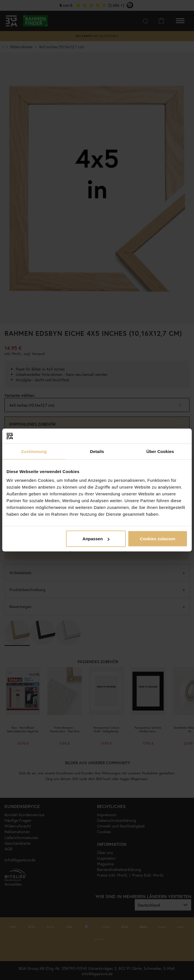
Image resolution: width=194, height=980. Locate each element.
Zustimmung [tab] (34, 451)
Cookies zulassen (158, 539)
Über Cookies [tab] (160, 451)
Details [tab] (97, 451)
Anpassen (96, 539)
